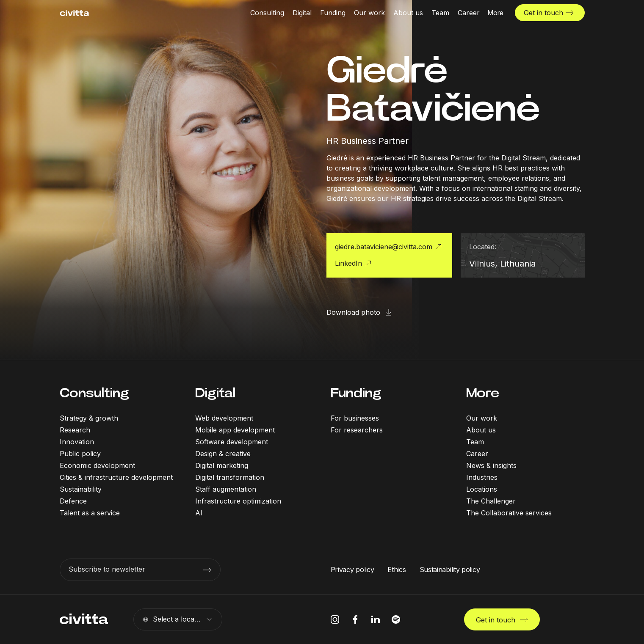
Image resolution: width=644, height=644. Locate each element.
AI (199, 513)
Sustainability (81, 489)
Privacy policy (352, 570)
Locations (482, 489)
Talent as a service (90, 513)
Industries (482, 477)
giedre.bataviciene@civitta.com (384, 247)
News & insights (491, 465)
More (483, 393)
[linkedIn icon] (376, 619)
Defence (73, 501)
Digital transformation (230, 477)
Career (477, 454)
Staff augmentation (226, 489)
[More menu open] (495, 13)
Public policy (80, 454)
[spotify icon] (396, 619)
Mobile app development (235, 430)
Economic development (97, 465)
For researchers (357, 430)
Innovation (77, 442)
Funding (356, 393)
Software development (232, 442)
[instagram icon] (335, 619)
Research (75, 430)
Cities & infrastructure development (116, 477)
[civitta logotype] (74, 13)
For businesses (355, 418)
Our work (482, 418)
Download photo (353, 312)
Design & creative (223, 454)
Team (475, 442)
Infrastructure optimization (238, 501)
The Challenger (491, 501)
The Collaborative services (509, 513)
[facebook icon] (355, 619)
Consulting (94, 393)
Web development (224, 418)
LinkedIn (348, 263)
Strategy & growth (89, 418)
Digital (215, 393)
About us (481, 430)
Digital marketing (222, 465)
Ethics (397, 570)
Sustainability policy (450, 570)
